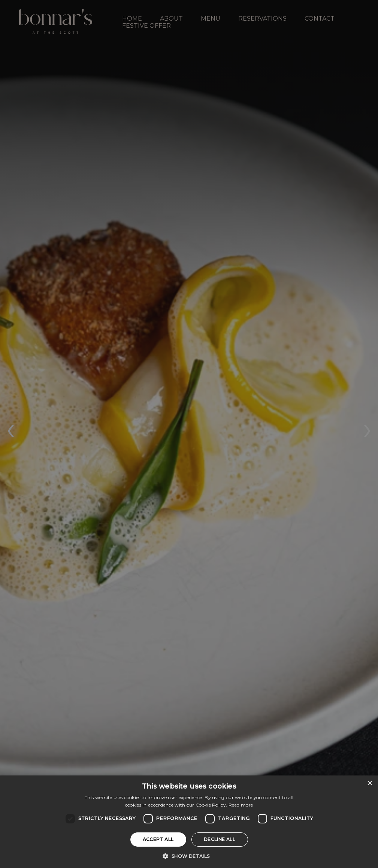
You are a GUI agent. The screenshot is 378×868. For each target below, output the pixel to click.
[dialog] (189, 822)
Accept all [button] (158, 839)
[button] (189, 856)
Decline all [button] (220, 839)
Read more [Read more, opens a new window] (241, 805)
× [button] (370, 784)
